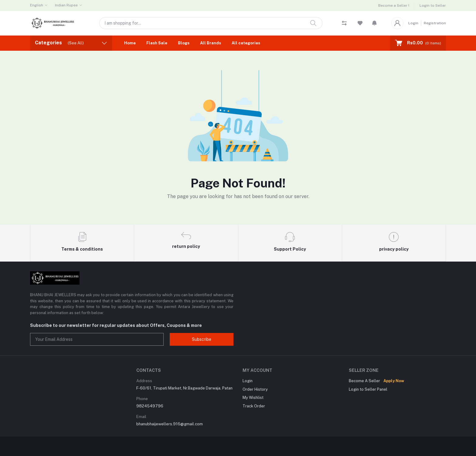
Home (130, 43)
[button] (374, 23)
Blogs (184, 43)
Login (413, 23)
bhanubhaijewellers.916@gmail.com (170, 424)
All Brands (211, 43)
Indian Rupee (66, 5)
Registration (435, 23)
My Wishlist (253, 398)
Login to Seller (433, 5)
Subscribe (202, 339)
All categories (246, 43)
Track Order (254, 406)
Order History (255, 389)
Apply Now (394, 381)
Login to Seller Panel (368, 389)
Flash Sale (157, 43)
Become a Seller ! (394, 5)
